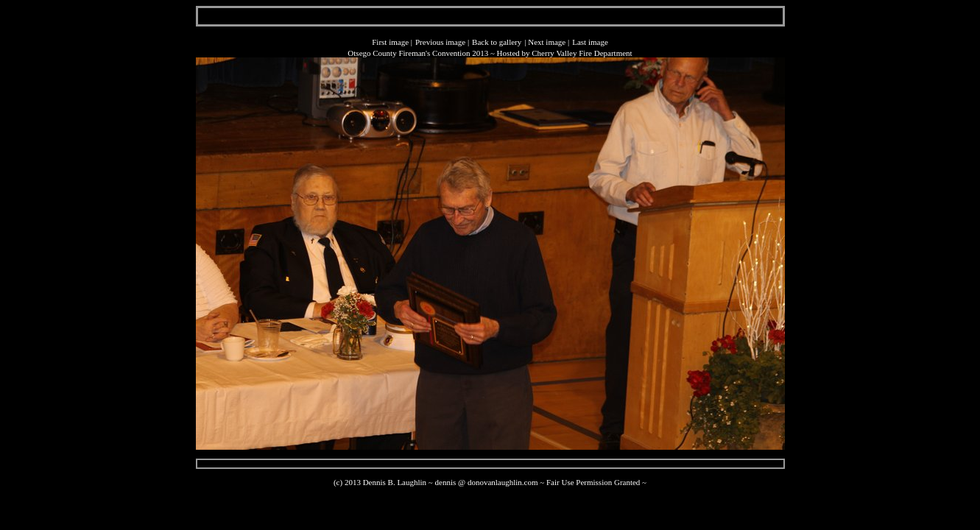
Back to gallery (497, 42)
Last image (590, 42)
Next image (547, 42)
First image (390, 42)
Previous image (440, 42)
